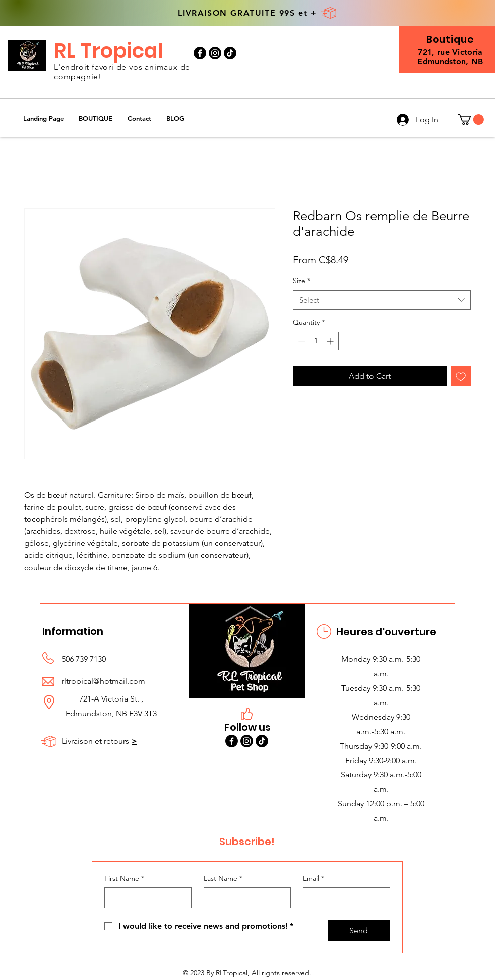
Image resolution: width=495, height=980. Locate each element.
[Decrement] (300, 341)
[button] (96, 119)
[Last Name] (244, 898)
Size (301, 281)
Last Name (223, 879)
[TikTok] (230, 53)
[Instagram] (215, 53)
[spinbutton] (316, 341)
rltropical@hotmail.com (103, 681)
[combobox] (382, 300)
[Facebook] (200, 53)
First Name (124, 879)
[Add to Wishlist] (461, 376)
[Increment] (331, 341)
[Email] (343, 898)
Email (314, 879)
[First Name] (145, 898)
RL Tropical (108, 51)
